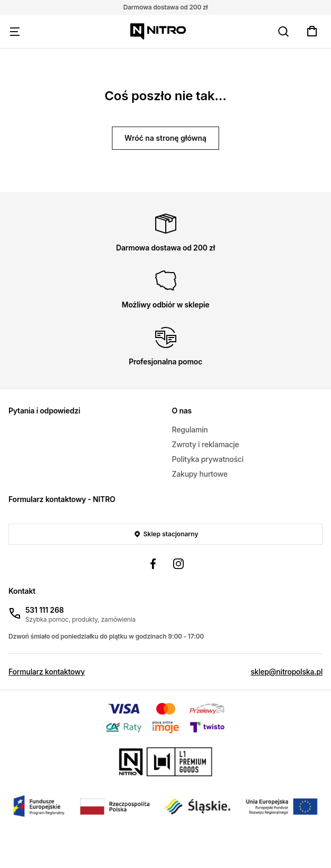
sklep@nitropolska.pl (287, 672)
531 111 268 (45, 610)
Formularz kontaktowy (47, 672)
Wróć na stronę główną (165, 138)
